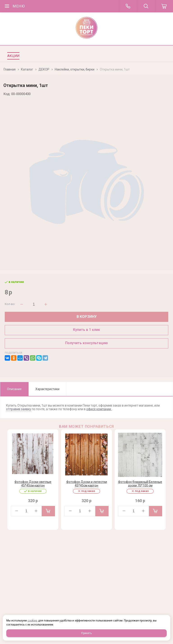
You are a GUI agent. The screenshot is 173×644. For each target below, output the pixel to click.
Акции (13, 56)
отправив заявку (19, 409)
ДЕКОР (44, 69)
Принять (87, 633)
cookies (32, 621)
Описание (14, 389)
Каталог (27, 69)
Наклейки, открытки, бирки (75, 69)
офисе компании (99, 409)
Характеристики (47, 389)
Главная (10, 69)
